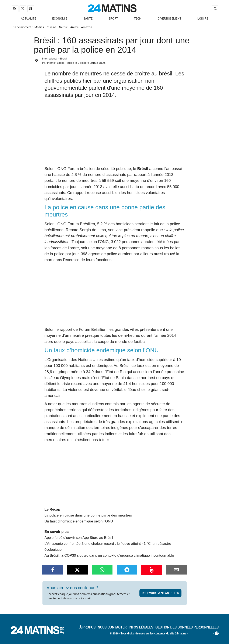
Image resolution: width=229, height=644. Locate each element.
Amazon (94, 29)
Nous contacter (112, 630)
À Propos (87, 630)
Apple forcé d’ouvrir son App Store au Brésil (79, 540)
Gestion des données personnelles (187, 630)
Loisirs (203, 19)
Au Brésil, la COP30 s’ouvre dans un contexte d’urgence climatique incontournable (109, 558)
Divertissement (169, 19)
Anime (80, 29)
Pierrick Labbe (56, 66)
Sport (113, 19)
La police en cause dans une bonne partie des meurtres (88, 518)
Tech (138, 19)
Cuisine (54, 29)
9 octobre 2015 (87, 66)
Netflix (67, 29)
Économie (60, 19)
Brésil (64, 61)
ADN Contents (201, 636)
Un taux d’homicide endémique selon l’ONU (79, 524)
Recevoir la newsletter (160, 596)
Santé (88, 19)
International (50, 61)
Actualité (28, 19)
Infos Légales (141, 630)
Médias (40, 29)
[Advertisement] (115, 137)
